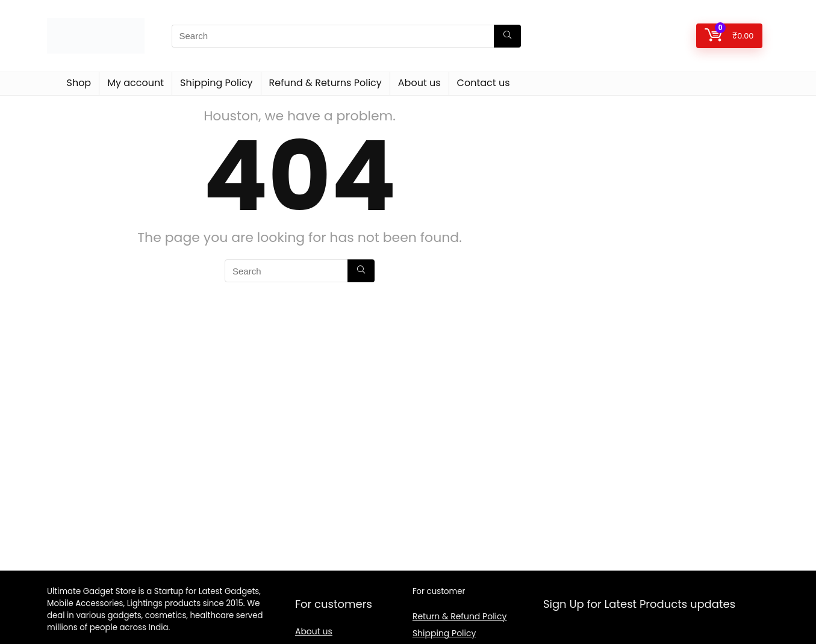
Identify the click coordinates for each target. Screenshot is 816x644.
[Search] (507, 36)
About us (419, 83)
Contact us (484, 83)
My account (135, 83)
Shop (79, 83)
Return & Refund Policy (460, 616)
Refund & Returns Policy (325, 83)
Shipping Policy (216, 83)
